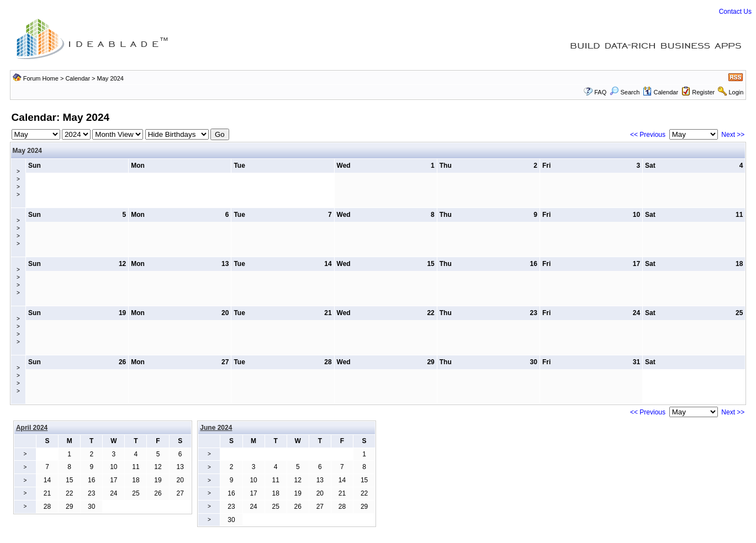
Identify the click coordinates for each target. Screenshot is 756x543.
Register (703, 92)
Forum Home (41, 78)
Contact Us (735, 12)
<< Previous (648, 135)
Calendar (78, 78)
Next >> (733, 135)
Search (625, 92)
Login (736, 92)
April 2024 (32, 428)
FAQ (600, 92)
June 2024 (216, 428)
